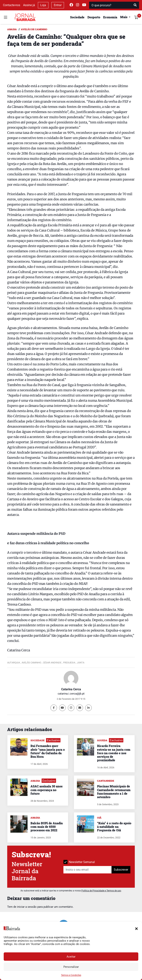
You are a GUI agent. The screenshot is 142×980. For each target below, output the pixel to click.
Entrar (58, 5)
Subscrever (121, 870)
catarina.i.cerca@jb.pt (71, 694)
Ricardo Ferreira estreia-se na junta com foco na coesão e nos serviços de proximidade (114, 753)
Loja (43, 5)
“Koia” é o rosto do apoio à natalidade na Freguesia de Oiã (114, 827)
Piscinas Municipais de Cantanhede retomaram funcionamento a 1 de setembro (114, 792)
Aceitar (71, 957)
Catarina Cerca (71, 689)
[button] (136, 928)
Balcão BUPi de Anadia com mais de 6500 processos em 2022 (47, 827)
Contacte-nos (12, 5)
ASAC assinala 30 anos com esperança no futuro (47, 790)
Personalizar (71, 967)
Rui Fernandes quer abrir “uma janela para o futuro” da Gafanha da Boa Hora (48, 751)
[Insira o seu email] (88, 870)
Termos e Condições (71, 975)
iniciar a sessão (27, 907)
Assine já (29, 5)
